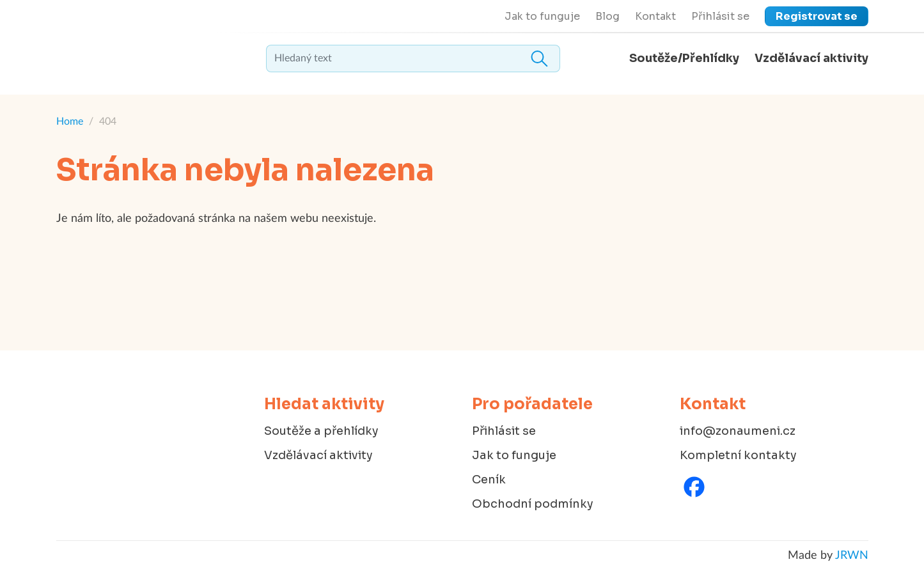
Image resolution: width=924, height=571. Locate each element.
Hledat (540, 59)
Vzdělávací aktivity (811, 58)
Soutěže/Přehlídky (684, 58)
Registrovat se (817, 16)
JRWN (852, 556)
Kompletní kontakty (738, 455)
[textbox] (413, 59)
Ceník (489, 480)
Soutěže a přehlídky (321, 431)
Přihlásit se (720, 16)
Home (70, 121)
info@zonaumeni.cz (738, 431)
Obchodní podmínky (533, 504)
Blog (607, 16)
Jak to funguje (542, 16)
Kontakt (655, 16)
